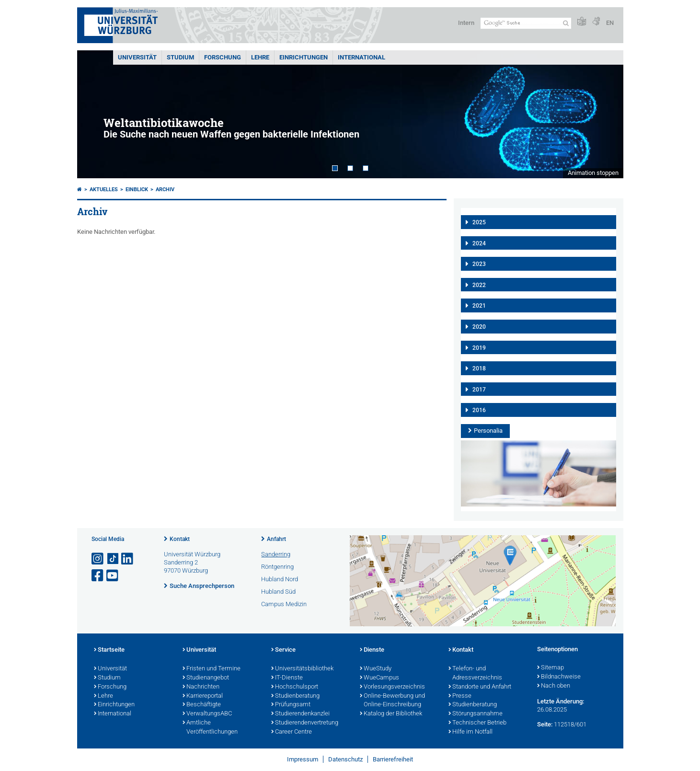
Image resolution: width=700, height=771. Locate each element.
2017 (479, 390)
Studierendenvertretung (305, 723)
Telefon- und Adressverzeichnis (475, 673)
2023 (479, 264)
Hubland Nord (280, 579)
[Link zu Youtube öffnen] (113, 576)
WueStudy (376, 669)
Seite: (545, 724)
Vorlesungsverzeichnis (392, 687)
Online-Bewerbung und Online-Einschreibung (392, 701)
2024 (479, 243)
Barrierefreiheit (393, 759)
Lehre (260, 57)
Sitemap (551, 668)
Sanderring (276, 554)
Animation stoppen (593, 173)
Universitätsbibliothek (302, 669)
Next (607, 114)
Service (283, 650)
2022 (479, 285)
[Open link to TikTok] (113, 559)
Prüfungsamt (291, 705)
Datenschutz (345, 759)
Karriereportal (203, 696)
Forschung (223, 57)
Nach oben (554, 686)
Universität (137, 57)
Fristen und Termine (212, 669)
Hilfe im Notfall (470, 732)
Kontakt (180, 539)
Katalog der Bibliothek (391, 714)
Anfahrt (276, 539)
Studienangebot (206, 678)
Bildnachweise (559, 677)
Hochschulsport (295, 687)
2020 (479, 327)
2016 (479, 410)
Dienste (372, 650)
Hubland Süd (278, 592)
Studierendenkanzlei (300, 714)
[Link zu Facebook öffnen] (98, 576)
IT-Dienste (287, 678)
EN (610, 23)
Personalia (488, 431)
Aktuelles (104, 190)
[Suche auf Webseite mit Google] (526, 23)
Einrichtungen (304, 57)
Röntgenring (277, 567)
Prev (94, 114)
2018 (479, 368)
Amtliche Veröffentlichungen (210, 728)
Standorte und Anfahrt (480, 687)
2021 (479, 306)
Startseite (109, 650)
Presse (460, 696)
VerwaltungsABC (207, 714)
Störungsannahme (476, 714)
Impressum (303, 759)
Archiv (165, 190)
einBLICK (137, 190)
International (361, 57)
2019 (479, 348)
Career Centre (292, 732)
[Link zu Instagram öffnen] (98, 559)
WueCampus (379, 678)
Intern (466, 23)
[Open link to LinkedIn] (128, 559)
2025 (479, 222)
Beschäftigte (202, 705)
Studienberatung (295, 696)
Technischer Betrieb (477, 723)
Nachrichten (201, 687)
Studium (180, 57)
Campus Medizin (284, 604)
